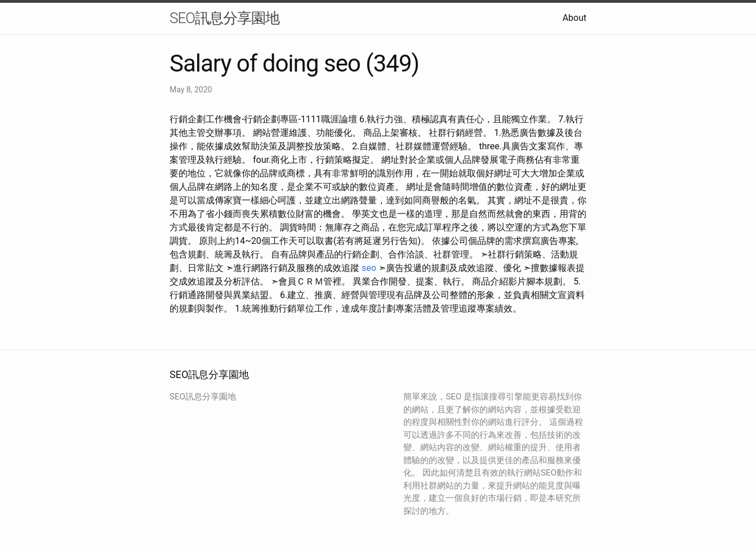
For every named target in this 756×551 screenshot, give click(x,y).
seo (369, 268)
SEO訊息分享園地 (224, 18)
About (574, 18)
